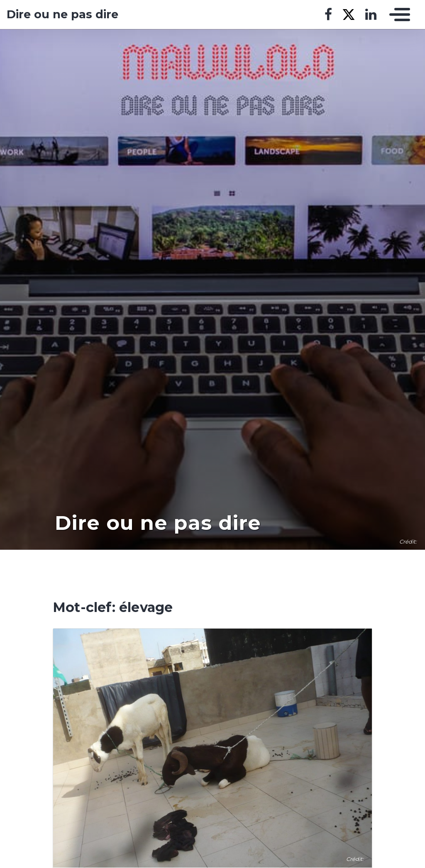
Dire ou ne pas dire (62, 15)
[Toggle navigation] (398, 15)
